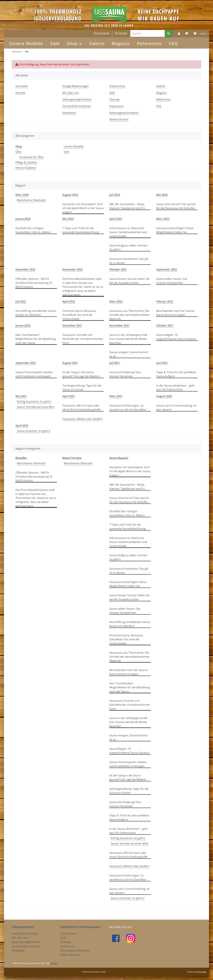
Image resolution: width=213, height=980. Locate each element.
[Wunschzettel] (187, 34)
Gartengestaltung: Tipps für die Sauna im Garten (82, 388)
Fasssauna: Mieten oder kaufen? (82, 419)
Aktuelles (21, 458)
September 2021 (26, 363)
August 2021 (70, 363)
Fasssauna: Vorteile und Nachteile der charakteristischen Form (83, 339)
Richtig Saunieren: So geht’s (34, 402)
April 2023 (116, 219)
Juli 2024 (115, 195)
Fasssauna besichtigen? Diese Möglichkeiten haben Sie (175, 230)
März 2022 (116, 301)
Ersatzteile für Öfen (32, 157)
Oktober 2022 (118, 269)
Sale (66, 152)
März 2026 (22, 195)
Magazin (121, 44)
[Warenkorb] (200, 34)
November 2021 (119, 325)
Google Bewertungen (76, 86)
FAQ (173, 44)
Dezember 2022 (25, 269)
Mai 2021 (21, 396)
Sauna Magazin (119, 458)
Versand (54, 963)
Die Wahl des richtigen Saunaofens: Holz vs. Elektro (33, 230)
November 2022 (73, 269)
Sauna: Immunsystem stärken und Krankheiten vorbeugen (34, 374)
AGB (112, 93)
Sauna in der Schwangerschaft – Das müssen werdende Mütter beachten (129, 339)
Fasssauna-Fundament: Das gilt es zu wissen (129, 261)
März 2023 (163, 219)
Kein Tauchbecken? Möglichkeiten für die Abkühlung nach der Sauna (36, 339)
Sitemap (114, 99)
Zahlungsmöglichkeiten (77, 99)
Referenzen (149, 44)
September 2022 (167, 269)
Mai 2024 (162, 195)
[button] (179, 34)
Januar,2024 (23, 219)
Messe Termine (72, 458)
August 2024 (70, 195)
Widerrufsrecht (119, 119)
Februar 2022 (165, 301)
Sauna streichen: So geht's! (34, 431)
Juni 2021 (162, 363)
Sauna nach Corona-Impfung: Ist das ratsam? (176, 408)
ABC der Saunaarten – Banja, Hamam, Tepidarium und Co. (127, 206)
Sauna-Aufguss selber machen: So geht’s (129, 247)
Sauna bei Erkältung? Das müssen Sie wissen (125, 374)
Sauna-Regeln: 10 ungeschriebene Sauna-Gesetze (176, 337)
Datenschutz (117, 86)
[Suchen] (148, 33)
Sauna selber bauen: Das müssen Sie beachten (172, 281)
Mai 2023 (68, 219)
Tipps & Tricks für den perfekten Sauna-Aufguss (176, 374)
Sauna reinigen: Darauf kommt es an (129, 354)
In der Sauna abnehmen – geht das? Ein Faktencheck (175, 388)
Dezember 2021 (72, 325)
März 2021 (116, 396)
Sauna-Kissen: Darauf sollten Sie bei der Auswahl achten (129, 281)
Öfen (18, 152)
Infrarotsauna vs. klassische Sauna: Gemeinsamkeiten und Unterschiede (128, 232)
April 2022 (69, 301)
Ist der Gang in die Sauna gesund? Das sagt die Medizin (81, 374)
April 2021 (69, 396)
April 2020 (22, 426)
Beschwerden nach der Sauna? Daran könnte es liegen (175, 313)
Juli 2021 (115, 363)
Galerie (97, 44)
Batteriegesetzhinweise (124, 113)
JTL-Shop (202, 972)
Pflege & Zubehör (26, 162)
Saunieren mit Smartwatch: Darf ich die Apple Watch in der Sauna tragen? (83, 208)
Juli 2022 (21, 301)
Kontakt (121, 33)
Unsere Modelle (74, 146)
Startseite (102, 33)
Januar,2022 (23, 325)
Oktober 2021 (165, 325)
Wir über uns (71, 93)
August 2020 (164, 396)
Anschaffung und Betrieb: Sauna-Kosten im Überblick (36, 313)
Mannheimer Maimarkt (31, 200)
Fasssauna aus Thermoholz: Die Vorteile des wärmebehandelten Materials (129, 315)
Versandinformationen (77, 106)
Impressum (116, 106)
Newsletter (69, 113)
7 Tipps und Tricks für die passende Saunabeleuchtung (81, 230)
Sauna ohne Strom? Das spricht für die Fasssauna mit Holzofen (176, 206)
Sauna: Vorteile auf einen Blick (36, 407)
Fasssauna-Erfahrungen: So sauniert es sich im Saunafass (128, 408)
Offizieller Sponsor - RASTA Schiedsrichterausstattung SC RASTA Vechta (34, 283)
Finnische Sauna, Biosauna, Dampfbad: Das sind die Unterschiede (79, 315)
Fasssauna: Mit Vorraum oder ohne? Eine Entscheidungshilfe (81, 408)
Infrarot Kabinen (26, 168)
